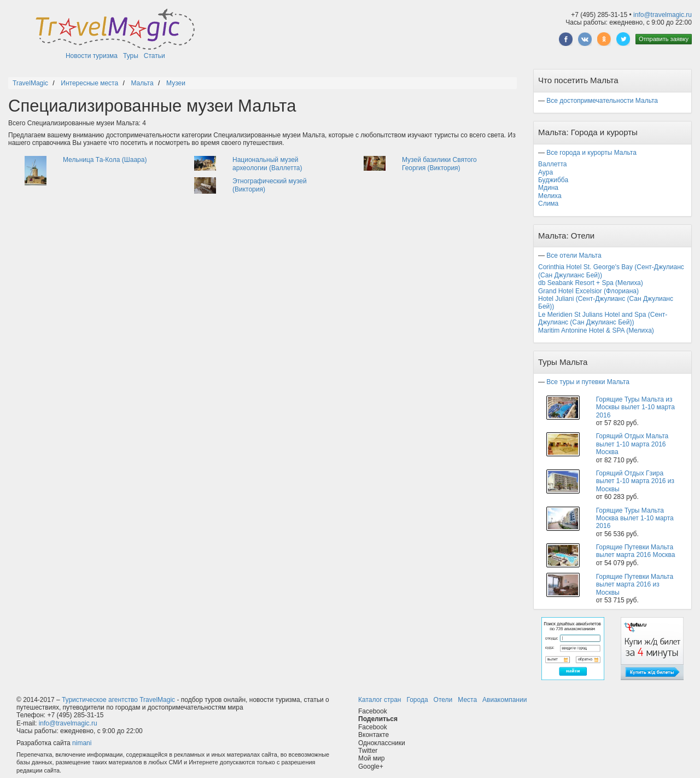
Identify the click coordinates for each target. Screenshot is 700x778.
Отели (443, 700)
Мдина (548, 188)
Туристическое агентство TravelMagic (118, 700)
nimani (82, 743)
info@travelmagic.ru (663, 15)
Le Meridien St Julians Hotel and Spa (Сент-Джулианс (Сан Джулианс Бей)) (603, 318)
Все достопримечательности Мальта (602, 101)
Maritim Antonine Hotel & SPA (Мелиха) (596, 330)
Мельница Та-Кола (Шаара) (105, 160)
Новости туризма (92, 56)
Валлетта (553, 164)
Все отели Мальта (574, 256)
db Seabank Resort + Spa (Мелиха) (591, 283)
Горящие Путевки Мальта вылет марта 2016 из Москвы (635, 585)
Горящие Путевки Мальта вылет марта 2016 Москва (636, 551)
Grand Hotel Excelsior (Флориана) (588, 291)
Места (467, 700)
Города (417, 700)
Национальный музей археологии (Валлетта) (267, 164)
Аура (546, 172)
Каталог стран (380, 700)
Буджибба (553, 180)
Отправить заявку (664, 39)
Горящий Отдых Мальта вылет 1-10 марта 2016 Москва (632, 444)
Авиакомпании (504, 700)
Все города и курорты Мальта (591, 153)
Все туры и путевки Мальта (588, 382)
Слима (548, 204)
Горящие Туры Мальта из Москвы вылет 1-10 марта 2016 (635, 407)
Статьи (154, 56)
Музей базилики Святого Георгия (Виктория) (439, 164)
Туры (131, 56)
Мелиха (550, 196)
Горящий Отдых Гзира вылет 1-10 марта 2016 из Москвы (635, 481)
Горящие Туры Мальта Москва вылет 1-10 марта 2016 (635, 518)
